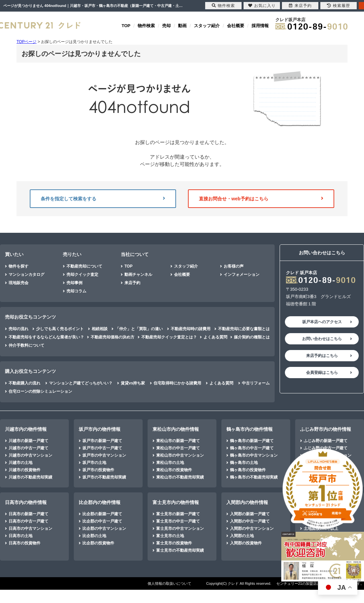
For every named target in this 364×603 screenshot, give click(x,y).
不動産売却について (84, 266)
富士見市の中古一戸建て (178, 521)
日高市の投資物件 (24, 543)
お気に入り (262, 6)
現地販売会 (19, 283)
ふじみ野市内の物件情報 (326, 429)
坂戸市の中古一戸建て (102, 448)
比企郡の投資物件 (98, 543)
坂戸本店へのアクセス (322, 322)
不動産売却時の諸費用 (191, 329)
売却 (166, 26)
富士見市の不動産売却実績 (180, 550)
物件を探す (19, 266)
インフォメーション (242, 275)
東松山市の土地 (170, 463)
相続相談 (100, 329)
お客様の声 (234, 266)
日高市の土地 (21, 536)
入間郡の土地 (242, 536)
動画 (182, 26)
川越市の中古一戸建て (28, 448)
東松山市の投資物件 (174, 470)
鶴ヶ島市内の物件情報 (250, 429)
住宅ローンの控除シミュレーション (40, 391)
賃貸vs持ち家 (133, 383)
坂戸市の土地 (94, 463)
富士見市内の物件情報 (176, 502)
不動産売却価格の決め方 (113, 337)
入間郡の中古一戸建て (250, 521)
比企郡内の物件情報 (100, 502)
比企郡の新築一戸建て (102, 514)
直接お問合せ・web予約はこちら (261, 199)
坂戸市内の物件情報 (100, 429)
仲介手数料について (26, 345)
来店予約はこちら (322, 356)
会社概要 (236, 26)
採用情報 (260, 26)
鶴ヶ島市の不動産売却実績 (254, 477)
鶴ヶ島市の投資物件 (248, 470)
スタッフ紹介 (207, 26)
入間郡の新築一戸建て (250, 514)
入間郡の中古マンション (252, 528)
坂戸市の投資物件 (98, 470)
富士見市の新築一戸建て (178, 514)
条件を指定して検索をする (103, 199)
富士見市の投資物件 (174, 543)
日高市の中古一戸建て (28, 521)
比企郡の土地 (94, 536)
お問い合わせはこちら (322, 339)
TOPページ (26, 42)
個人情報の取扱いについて (169, 583)
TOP (126, 26)
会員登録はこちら (322, 373)
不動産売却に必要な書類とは (244, 329)
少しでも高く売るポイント (60, 329)
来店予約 (132, 283)
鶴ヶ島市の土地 (244, 463)
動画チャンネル (138, 275)
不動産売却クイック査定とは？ (169, 337)
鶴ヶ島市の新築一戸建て (252, 441)
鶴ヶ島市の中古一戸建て (252, 448)
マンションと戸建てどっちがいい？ (81, 383)
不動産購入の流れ (24, 383)
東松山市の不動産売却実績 (180, 477)
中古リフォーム (256, 383)
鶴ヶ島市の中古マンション (254, 455)
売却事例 (74, 283)
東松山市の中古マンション (180, 455)
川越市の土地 (21, 463)
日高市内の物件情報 (26, 502)
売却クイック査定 (82, 275)
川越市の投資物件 (24, 470)
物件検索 (146, 26)
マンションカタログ (26, 275)
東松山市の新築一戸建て (178, 441)
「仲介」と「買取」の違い (139, 329)
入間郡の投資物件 (246, 543)
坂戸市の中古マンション (104, 455)
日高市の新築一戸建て (28, 514)
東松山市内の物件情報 (176, 429)
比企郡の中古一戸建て (102, 521)
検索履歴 (339, 6)
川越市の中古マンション (30, 455)
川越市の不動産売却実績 (30, 477)
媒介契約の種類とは (252, 337)
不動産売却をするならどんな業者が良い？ (46, 337)
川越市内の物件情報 (26, 429)
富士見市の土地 (170, 536)
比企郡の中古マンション (104, 528)
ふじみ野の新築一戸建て (326, 441)
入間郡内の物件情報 (247, 502)
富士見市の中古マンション (180, 528)
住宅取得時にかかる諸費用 (177, 383)
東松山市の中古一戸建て (178, 448)
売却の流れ (19, 329)
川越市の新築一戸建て (28, 441)
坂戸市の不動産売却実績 (104, 477)
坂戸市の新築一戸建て (102, 441)
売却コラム (76, 291)
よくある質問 (215, 337)
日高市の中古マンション (30, 528)
